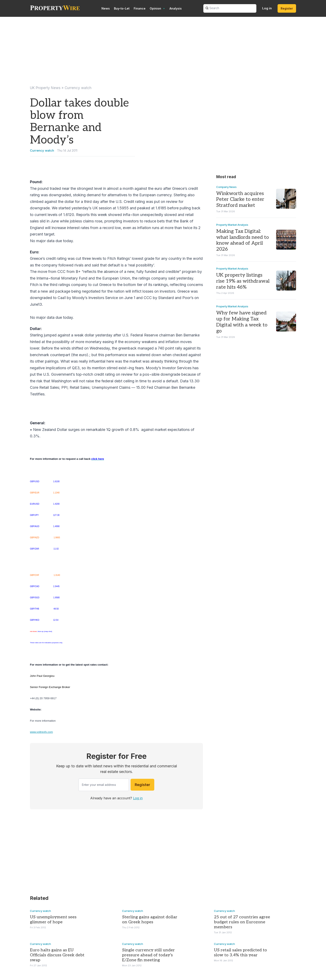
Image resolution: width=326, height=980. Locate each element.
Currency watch (78, 88)
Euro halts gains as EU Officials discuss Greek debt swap (57, 955)
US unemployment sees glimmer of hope (53, 920)
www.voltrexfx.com (41, 732)
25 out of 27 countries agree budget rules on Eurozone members (242, 922)
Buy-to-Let (122, 8)
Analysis (176, 8)
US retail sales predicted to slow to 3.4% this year (240, 953)
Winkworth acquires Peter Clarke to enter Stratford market (240, 199)
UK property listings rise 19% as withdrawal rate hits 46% (243, 281)
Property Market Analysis (232, 224)
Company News (226, 187)
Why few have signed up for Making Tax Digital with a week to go (242, 322)
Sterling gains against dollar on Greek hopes (150, 920)
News (106, 8)
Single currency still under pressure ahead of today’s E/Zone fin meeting (148, 955)
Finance (140, 8)
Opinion (157, 9)
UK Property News (45, 88)
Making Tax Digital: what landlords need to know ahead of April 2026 (243, 240)
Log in (267, 8)
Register (287, 8)
